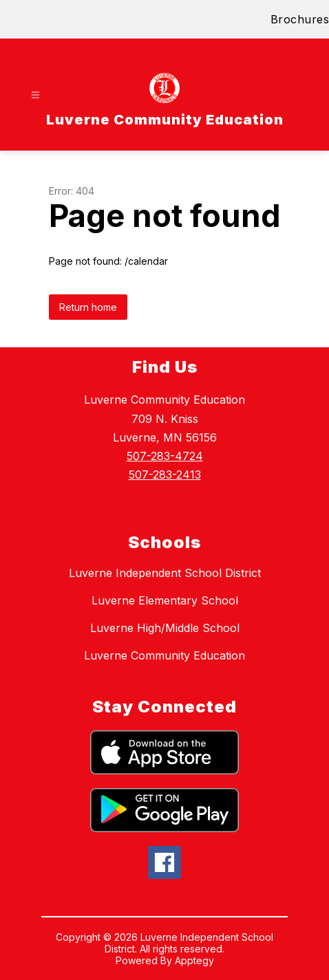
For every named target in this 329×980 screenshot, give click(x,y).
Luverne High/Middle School (165, 628)
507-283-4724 (165, 456)
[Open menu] (35, 95)
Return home (88, 307)
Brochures (300, 19)
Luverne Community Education (164, 655)
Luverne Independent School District (165, 573)
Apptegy (194, 960)
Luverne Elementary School (165, 600)
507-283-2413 (165, 475)
